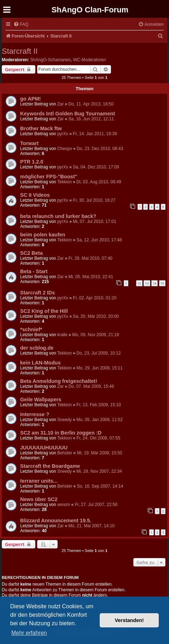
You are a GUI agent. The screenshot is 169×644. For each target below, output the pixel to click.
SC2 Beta (31, 253)
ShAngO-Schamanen (51, 60)
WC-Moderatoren (90, 60)
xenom (64, 505)
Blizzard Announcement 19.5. (56, 521)
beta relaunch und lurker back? (58, 216)
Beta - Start (34, 271)
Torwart (29, 143)
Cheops (65, 149)
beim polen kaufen (43, 235)
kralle (62, 335)
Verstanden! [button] (129, 620)
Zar (60, 104)
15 (162, 283)
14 (155, 283)
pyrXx (63, 134)
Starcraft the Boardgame (50, 466)
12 (139, 283)
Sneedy (65, 420)
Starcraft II (20, 51)
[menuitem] (21, 25)
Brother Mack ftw (41, 128)
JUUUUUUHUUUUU (44, 448)
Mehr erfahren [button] (29, 633)
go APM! (30, 99)
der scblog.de (37, 348)
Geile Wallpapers (41, 399)
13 (147, 283)
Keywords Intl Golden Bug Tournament (68, 114)
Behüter (65, 453)
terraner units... (39, 481)
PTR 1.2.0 (32, 162)
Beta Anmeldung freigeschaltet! (59, 381)
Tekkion (65, 182)
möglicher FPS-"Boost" (49, 177)
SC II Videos (35, 195)
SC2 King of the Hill (44, 311)
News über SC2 (39, 499)
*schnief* (31, 329)
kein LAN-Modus (40, 363)
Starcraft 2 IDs (37, 293)
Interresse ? (35, 414)
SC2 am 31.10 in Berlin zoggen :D (61, 433)
